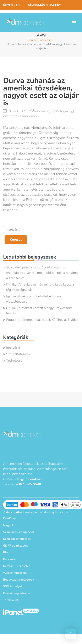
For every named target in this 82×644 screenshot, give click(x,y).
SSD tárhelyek (13, 586)
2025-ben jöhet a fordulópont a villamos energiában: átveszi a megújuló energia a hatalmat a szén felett (42, 273)
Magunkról (10, 525)
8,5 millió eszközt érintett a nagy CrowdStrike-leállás (40, 311)
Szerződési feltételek (17, 539)
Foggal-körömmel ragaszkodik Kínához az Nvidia (42, 320)
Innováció (45, 40)
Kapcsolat (10, 559)
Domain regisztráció (16, 593)
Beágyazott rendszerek (19, 580)
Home (33, 40)
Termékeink (11, 600)
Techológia (59, 111)
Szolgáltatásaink (18, 354)
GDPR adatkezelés (16, 546)
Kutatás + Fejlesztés (17, 566)
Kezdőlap (9, 518)
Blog (6, 552)
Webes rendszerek (16, 573)
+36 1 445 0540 (28, 484)
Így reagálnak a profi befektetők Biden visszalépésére (34, 299)
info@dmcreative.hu (30, 479)
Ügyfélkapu (12, 5)
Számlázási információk (19, 532)
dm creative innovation (21, 116)
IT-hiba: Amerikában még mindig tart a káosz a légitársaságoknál (40, 287)
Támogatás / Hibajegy (44, 5)
